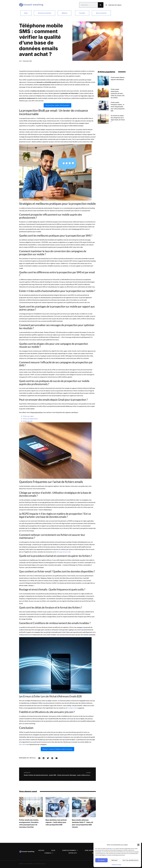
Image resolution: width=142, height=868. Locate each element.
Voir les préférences (130, 860)
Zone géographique (93, 850)
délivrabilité (23, 744)
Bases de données (70, 850)
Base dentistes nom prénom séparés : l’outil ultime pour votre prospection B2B (56, 822)
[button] (138, 845)
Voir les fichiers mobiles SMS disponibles (57, 105)
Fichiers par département (30, 419)
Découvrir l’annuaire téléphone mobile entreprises (57, 749)
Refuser (115, 860)
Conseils (49, 853)
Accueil (41, 850)
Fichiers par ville (28, 421)
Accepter (101, 860)
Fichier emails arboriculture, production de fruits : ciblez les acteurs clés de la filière (118, 93)
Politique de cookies (116, 865)
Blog (53, 850)
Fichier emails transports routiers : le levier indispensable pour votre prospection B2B (118, 107)
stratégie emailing (73, 708)
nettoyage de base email (63, 552)
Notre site (73, 853)
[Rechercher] (101, 5)
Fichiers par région (28, 416)
